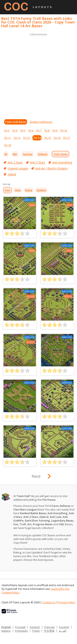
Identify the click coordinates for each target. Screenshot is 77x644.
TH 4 (15, 130)
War (15, 154)
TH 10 (64, 130)
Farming (28, 154)
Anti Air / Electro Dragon (51, 168)
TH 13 (26, 138)
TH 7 (39, 130)
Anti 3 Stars (38, 162)
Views (18, 190)
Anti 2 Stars (15, 162)
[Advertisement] (38, 75)
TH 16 (57, 138)
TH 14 (37, 138)
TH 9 (55, 130)
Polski (36, 631)
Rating (29, 190)
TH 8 (47, 130)
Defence (43, 154)
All (6, 154)
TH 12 (17, 138)
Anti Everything (62, 162)
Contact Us (49, 602)
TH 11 (7, 138)
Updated (41, 190)
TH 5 (23, 130)
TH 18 (7, 145)
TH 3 (7, 130)
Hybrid (12, 174)
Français (50, 627)
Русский (20, 627)
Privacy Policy (67, 602)
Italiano (6, 631)
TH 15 (48, 138)
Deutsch (35, 627)
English (6, 627)
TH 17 (66, 138)
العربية (63, 631)
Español (64, 627)
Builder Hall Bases (41, 122)
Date (7, 190)
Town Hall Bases (16, 122)
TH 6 (31, 130)
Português (21, 631)
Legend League (18, 168)
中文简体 (49, 631)
